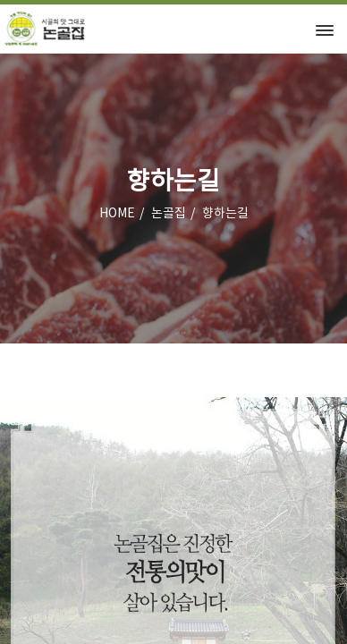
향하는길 (225, 214)
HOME (117, 214)
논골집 (169, 214)
